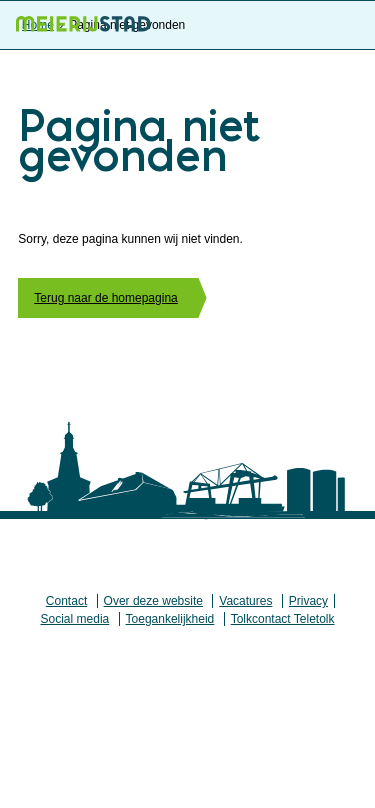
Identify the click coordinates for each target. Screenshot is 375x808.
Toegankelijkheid (170, 619)
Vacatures (245, 601)
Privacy (308, 601)
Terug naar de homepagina (105, 298)
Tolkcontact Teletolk (283, 619)
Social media (75, 619)
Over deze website (153, 601)
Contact (66, 601)
